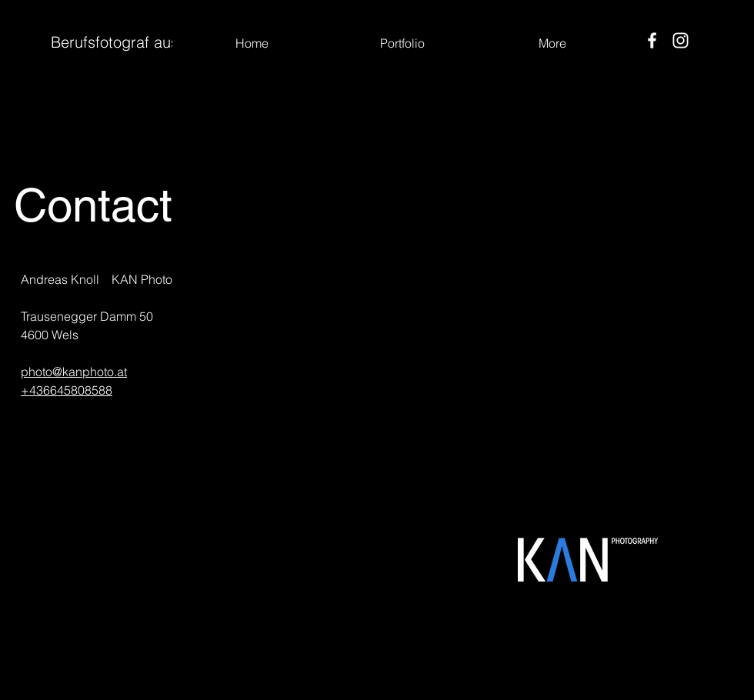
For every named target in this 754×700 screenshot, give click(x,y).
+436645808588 (67, 390)
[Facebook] (652, 40)
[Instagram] (681, 40)
